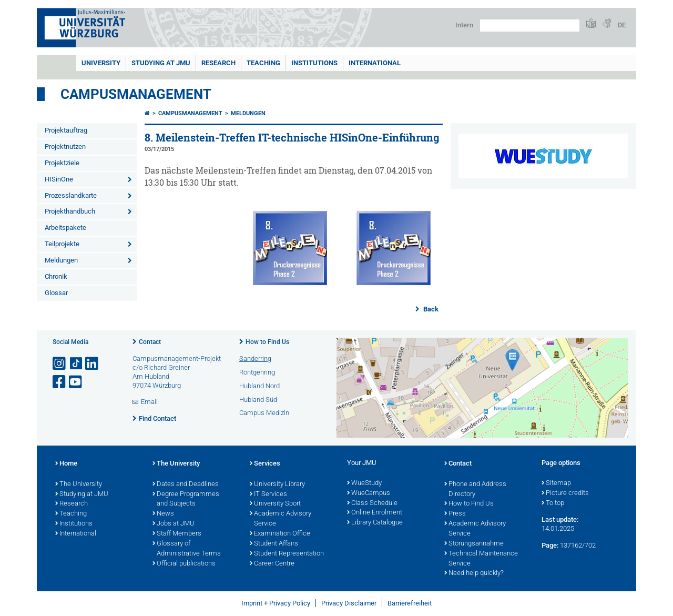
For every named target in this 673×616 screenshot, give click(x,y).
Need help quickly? (474, 573)
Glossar (56, 293)
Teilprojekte (62, 244)
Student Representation (287, 554)
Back (430, 309)
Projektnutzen (65, 147)
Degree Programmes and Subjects (186, 499)
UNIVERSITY (101, 63)
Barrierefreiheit (410, 603)
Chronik (56, 276)
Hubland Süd (258, 400)
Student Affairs (274, 544)
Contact (150, 342)
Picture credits (565, 493)
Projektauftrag (66, 130)
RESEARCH (218, 63)
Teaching (263, 63)
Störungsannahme (474, 544)
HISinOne (59, 179)
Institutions (74, 524)
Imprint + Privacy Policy (276, 603)
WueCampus (369, 493)
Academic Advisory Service (281, 519)
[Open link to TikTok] (76, 364)
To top (553, 503)
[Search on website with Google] (530, 26)
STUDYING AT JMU (161, 63)
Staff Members (177, 534)
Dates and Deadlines (186, 484)
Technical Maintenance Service (481, 559)
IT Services (268, 494)
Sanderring (255, 359)
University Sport (275, 504)
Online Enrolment (375, 513)
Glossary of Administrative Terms (187, 549)
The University (79, 484)
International (375, 63)
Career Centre (272, 564)
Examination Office (280, 534)
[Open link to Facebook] (60, 382)
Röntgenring (257, 372)
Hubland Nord (259, 386)
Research (72, 504)
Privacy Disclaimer (349, 603)
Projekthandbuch (70, 211)
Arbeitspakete (65, 228)
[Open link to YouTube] (76, 382)
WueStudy (364, 483)
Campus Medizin (264, 413)
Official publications (184, 564)
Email (149, 402)
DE (622, 25)
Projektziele (62, 163)
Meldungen (61, 260)
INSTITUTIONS (314, 63)
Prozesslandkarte (71, 195)
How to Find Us (267, 342)
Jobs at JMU (174, 524)
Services (265, 464)
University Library (277, 484)
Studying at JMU (82, 494)
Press (455, 514)
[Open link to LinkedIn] (93, 364)
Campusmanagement (136, 94)
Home (66, 464)
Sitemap (556, 483)
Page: (550, 545)
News (163, 514)
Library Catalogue (375, 523)
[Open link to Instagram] (60, 364)
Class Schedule (372, 503)
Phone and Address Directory (475, 489)
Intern (464, 25)
